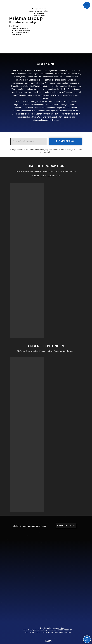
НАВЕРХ (49, 641)
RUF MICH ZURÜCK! (65, 141)
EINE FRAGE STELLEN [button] (66, 526)
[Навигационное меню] (87, 5)
